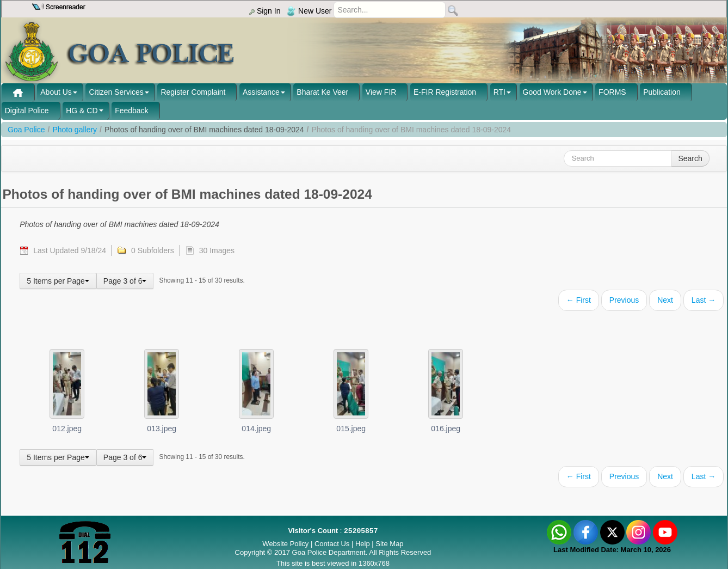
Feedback (131, 111)
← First (579, 300)
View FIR (381, 92)
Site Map (389, 544)
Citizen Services (116, 92)
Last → (704, 300)
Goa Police (26, 130)
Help (363, 544)
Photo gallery (75, 130)
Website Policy (285, 544)
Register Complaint (193, 92)
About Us (56, 92)
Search (690, 158)
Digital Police (27, 111)
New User (309, 11)
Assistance (261, 92)
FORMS (612, 92)
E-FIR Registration (445, 92)
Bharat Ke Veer (322, 92)
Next (665, 300)
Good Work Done (552, 92)
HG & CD (82, 111)
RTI (499, 92)
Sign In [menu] (265, 11)
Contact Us (332, 544)
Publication (662, 92)
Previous (624, 300)
